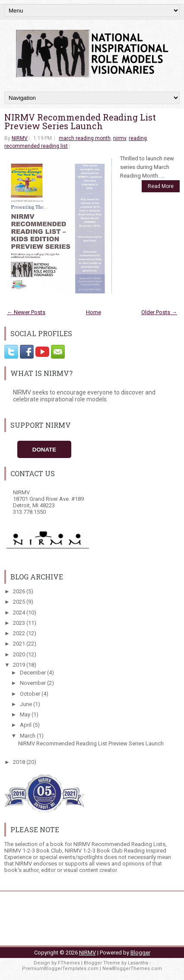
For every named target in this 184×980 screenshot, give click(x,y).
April (26, 725)
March (28, 736)
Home (94, 312)
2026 (20, 591)
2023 (20, 623)
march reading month (85, 138)
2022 (20, 633)
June (27, 704)
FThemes (69, 963)
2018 (20, 762)
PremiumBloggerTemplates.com (60, 969)
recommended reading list (36, 146)
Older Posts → (159, 312)
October (31, 694)
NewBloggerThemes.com (132, 969)
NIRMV (20, 138)
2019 (20, 665)
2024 (20, 612)
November (33, 683)
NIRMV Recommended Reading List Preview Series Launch (80, 121)
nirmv (120, 138)
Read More (161, 186)
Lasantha (138, 963)
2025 (20, 602)
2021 (20, 644)
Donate (44, 450)
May (26, 714)
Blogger (140, 953)
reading (138, 138)
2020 (20, 654)
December (33, 673)
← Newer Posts (26, 312)
